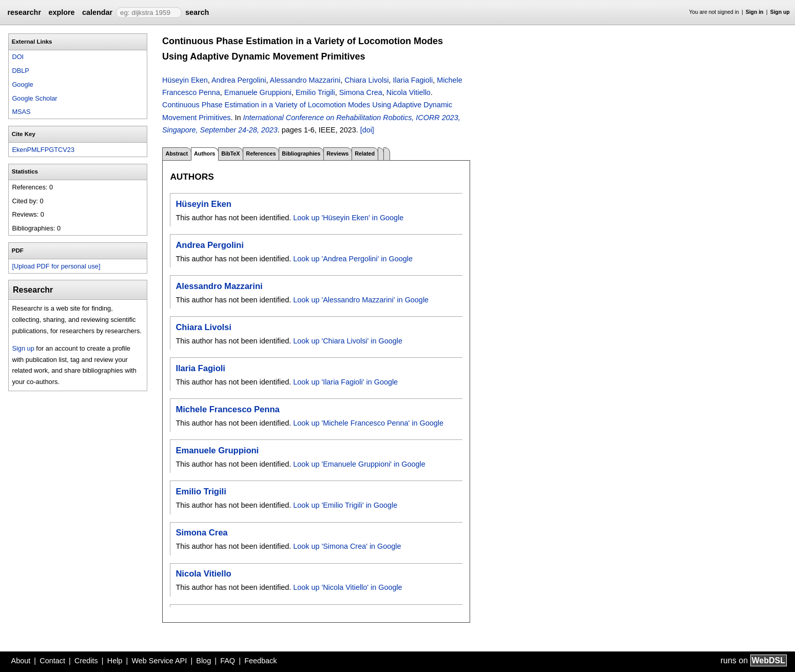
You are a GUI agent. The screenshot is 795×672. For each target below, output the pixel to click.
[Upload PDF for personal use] (56, 266)
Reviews (337, 153)
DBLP (20, 71)
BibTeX (230, 153)
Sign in (755, 12)
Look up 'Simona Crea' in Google (347, 546)
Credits (86, 661)
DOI (18, 57)
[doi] (367, 130)
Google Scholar (34, 98)
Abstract (177, 153)
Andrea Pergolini (239, 80)
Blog (203, 661)
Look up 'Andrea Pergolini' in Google (353, 259)
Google (22, 84)
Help (115, 661)
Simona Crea (361, 92)
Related (365, 153)
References (261, 153)
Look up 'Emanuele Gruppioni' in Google (359, 464)
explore (61, 12)
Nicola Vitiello (409, 92)
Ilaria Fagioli (413, 80)
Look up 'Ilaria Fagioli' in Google (345, 382)
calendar (97, 12)
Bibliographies (301, 153)
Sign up (780, 12)
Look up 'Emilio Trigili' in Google (345, 505)
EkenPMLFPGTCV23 (43, 150)
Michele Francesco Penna (227, 409)
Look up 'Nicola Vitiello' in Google (347, 587)
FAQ (228, 661)
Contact (52, 661)
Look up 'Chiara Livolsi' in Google (348, 341)
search (197, 12)
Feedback (260, 661)
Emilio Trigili (315, 92)
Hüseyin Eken (185, 80)
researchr (24, 12)
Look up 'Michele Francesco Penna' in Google (368, 423)
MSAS (21, 112)
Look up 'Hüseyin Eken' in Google (348, 218)
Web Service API (159, 661)
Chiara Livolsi (366, 80)
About (21, 661)
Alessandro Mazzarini (305, 80)
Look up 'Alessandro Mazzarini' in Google (361, 300)
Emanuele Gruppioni (258, 92)
